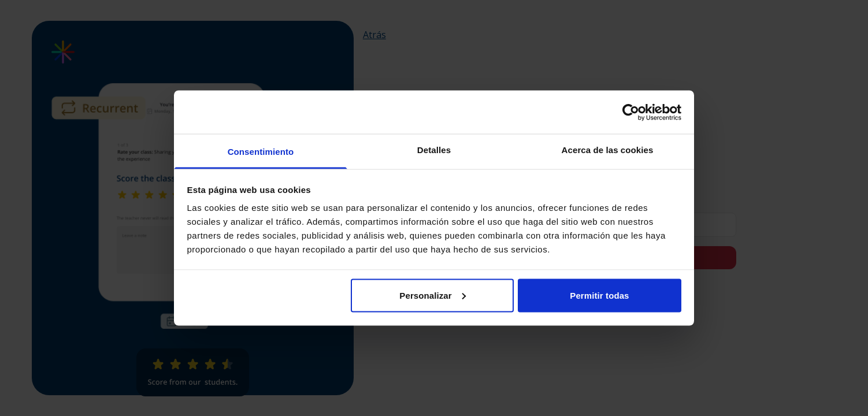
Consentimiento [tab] (261, 152)
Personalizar (432, 295)
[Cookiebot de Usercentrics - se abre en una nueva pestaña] (631, 112)
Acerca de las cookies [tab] (608, 150)
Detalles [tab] (434, 150)
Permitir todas (599, 295)
